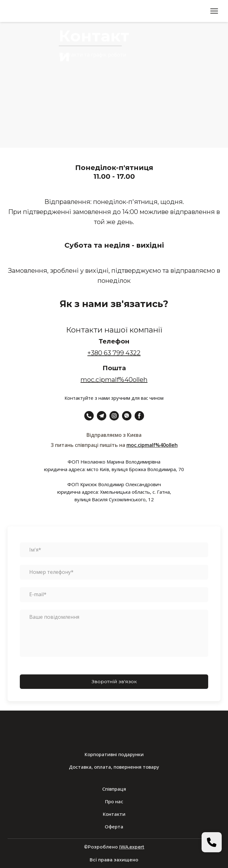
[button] (89, 416)
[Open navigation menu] (214, 11)
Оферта (114, 827)
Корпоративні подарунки (114, 754)
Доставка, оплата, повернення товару (114, 767)
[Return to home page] (31, 11)
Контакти (114, 814)
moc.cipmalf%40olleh (152, 445)
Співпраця (114, 789)
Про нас (114, 801)
